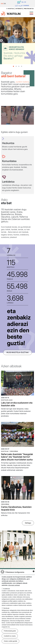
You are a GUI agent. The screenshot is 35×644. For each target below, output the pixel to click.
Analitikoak (6, 589)
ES (5, 4)
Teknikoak (6, 608)
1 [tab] (13, 66)
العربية (21, 6)
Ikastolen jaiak (7, 400)
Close (34, 571)
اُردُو (17, 6)
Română (26, 6)
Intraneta (19, 9)
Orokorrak (14, 451)
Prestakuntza (29, 9)
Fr (25, 2)
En (22, 2)
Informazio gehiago (14, 585)
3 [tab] (19, 66)
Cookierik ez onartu (10, 636)
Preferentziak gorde (10, 631)
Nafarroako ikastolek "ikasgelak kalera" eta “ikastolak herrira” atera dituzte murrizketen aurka (17, 457)
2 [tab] (16, 66)
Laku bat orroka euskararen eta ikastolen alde (17, 404)
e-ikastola (10, 9)
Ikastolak (5, 451)
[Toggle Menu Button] (31, 12)
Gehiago (28, 523)
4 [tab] (22, 66)
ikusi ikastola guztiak (18, 352)
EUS (2, 4)
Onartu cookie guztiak (11, 641)
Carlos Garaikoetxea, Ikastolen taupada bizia (16, 508)
